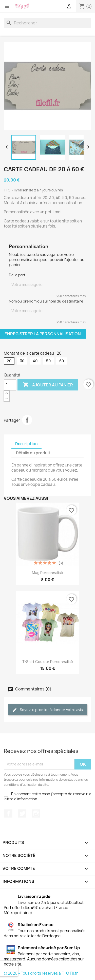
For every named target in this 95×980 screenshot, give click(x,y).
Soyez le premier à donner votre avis (48, 710)
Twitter (22, 813)
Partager (27, 420)
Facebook (8, 813)
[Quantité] (10, 385)
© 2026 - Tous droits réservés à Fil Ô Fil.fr (41, 973)
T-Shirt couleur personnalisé (48, 662)
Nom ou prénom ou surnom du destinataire (46, 301)
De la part (17, 275)
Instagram (36, 813)
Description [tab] (26, 444)
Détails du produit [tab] (33, 453)
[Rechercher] (48, 23)
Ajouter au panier (48, 385)
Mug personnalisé (48, 573)
